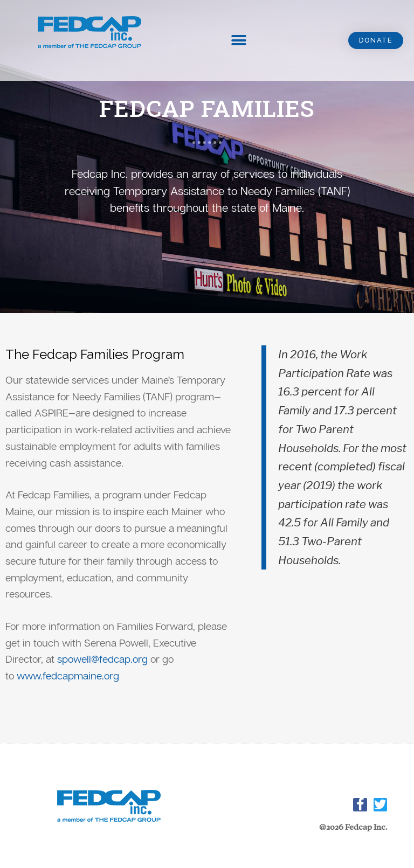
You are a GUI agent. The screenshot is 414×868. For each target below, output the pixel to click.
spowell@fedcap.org (102, 659)
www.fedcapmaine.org (68, 675)
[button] (375, 41)
